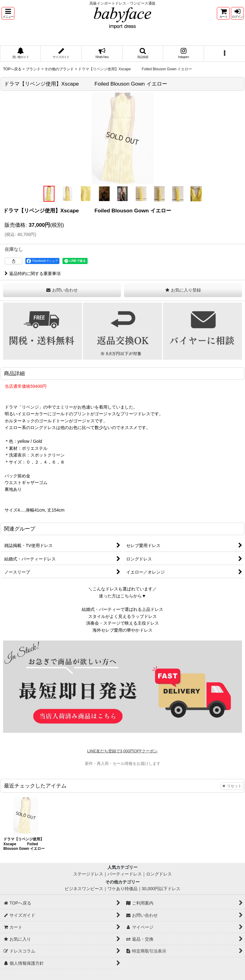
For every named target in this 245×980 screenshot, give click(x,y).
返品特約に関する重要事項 (33, 273)
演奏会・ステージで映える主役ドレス (123, 623)
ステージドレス (88, 874)
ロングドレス (159, 874)
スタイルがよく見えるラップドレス (123, 616)
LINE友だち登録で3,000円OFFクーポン (123, 751)
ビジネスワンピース (84, 889)
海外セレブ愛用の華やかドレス (123, 630)
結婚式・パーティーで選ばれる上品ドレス (123, 609)
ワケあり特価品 (123, 889)
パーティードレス (125, 874)
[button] (8, 13)
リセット (232, 786)
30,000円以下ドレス (161, 889)
